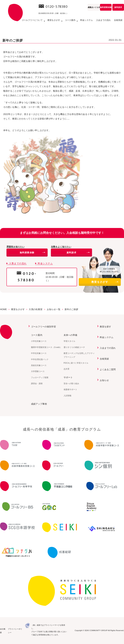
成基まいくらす (93, 7)
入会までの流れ (103, 20)
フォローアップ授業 (40, 378)
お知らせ (104, 380)
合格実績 (118, 20)
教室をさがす (105, 282)
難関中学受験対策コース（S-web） (46, 347)
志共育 (67, 369)
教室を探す (105, 327)
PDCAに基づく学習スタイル (76, 363)
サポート (68, 377)
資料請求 (118, 7)
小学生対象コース (39, 341)
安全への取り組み (71, 384)
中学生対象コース (39, 353)
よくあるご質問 (108, 369)
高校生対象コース (39, 365)
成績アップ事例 (39, 404)
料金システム (87, 20)
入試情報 (67, 396)
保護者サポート (70, 390)
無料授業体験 (106, 7)
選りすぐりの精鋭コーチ (74, 347)
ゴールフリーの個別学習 (43, 327)
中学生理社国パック (40, 359)
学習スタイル (69, 341)
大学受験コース (38, 371)
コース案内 (37, 335)
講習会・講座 (37, 384)
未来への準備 (70, 335)
